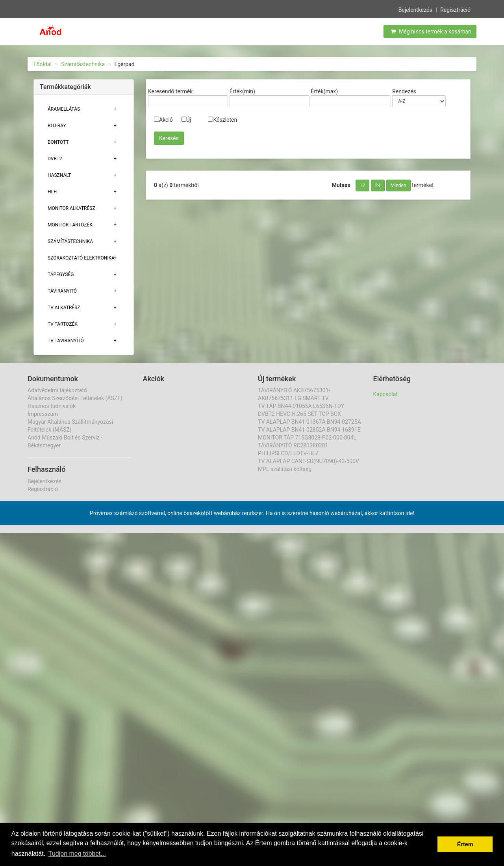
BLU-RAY (57, 126)
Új (186, 120)
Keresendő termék (170, 91)
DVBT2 (55, 159)
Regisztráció (455, 9)
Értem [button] (465, 844)
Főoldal (43, 64)
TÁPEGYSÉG (61, 274)
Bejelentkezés (415, 9)
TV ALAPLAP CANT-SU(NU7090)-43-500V (309, 461)
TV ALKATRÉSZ (64, 308)
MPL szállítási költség (285, 469)
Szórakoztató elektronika (81, 258)
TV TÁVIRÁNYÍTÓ (66, 341)
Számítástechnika (83, 64)
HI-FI (53, 192)
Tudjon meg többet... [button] (77, 854)
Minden (398, 185)
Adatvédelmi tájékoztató (57, 390)
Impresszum (43, 414)
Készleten (222, 120)
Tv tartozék (63, 324)
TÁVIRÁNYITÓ (62, 291)
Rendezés (404, 91)
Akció (163, 120)
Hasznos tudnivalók (52, 406)
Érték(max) (324, 91)
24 (378, 185)
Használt (59, 175)
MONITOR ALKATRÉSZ (71, 208)
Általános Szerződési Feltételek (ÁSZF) (75, 398)
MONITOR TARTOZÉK (70, 225)
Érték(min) (242, 91)
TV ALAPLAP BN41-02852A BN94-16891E (309, 430)
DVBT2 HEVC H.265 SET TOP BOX (299, 414)
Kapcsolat (385, 394)
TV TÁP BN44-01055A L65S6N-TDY (301, 406)
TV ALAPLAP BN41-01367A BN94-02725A (309, 422)
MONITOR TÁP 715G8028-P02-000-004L (307, 438)
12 (363, 185)
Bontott (58, 142)
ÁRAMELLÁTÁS (64, 109)
